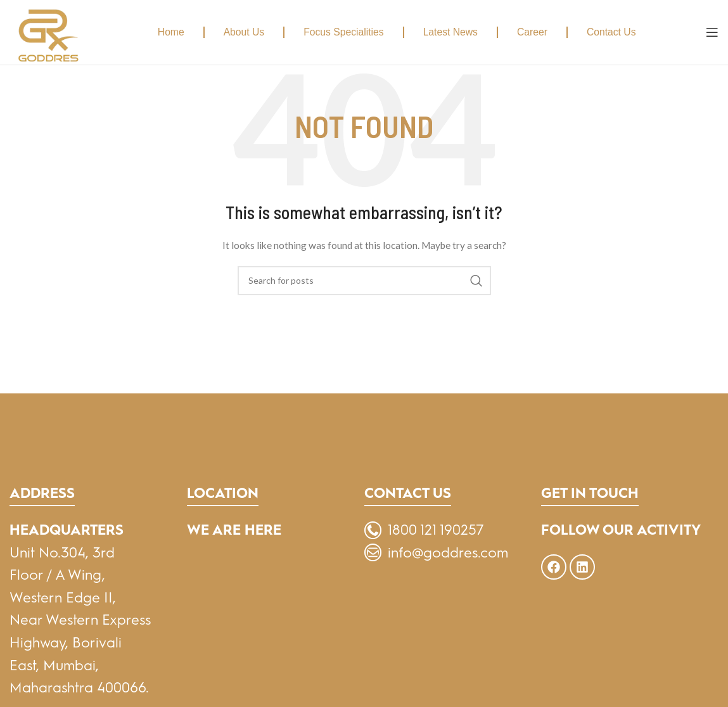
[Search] (364, 281)
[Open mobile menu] (712, 32)
